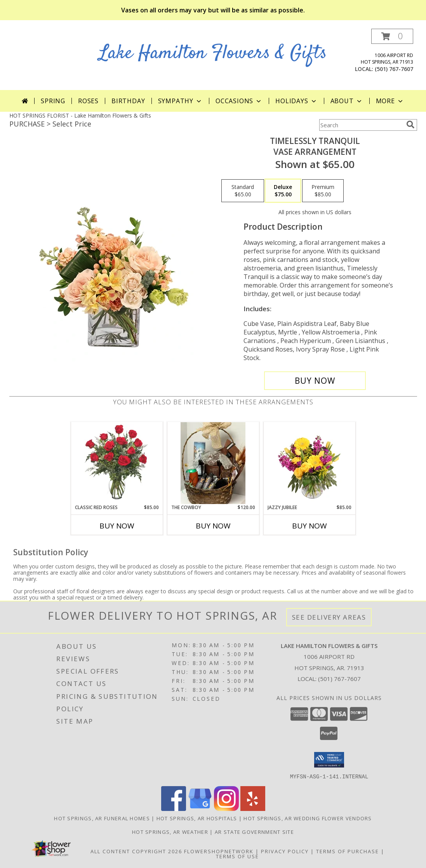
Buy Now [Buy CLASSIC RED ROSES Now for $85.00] (117, 526)
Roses (88, 101)
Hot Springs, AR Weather (170, 832)
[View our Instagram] (226, 808)
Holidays (296, 101)
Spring (53, 101)
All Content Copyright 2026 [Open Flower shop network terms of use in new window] (136, 851)
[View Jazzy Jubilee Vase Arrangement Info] (309, 463)
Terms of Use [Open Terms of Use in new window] (237, 856)
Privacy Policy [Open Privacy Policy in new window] (285, 851)
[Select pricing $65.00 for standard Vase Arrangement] (243, 191)
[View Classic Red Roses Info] (117, 463)
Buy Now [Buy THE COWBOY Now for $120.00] (213, 526)
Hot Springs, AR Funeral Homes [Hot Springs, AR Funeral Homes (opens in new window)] (102, 818)
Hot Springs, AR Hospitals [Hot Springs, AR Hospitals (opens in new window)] (197, 818)
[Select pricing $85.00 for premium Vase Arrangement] (323, 191)
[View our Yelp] (253, 808)
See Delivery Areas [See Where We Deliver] (329, 617)
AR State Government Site (254, 832)
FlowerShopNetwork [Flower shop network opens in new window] (219, 851)
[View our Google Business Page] (200, 808)
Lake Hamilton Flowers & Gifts (213, 53)
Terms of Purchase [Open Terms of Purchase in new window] (348, 851)
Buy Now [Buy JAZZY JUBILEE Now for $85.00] (310, 526)
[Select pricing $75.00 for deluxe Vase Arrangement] (283, 191)
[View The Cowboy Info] (213, 463)
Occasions (239, 101)
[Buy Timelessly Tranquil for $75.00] (315, 381)
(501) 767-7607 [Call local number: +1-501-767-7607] (394, 69)
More (390, 101)
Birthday (128, 101)
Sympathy (180, 101)
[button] (392, 36)
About (347, 101)
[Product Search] (361, 125)
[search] (410, 125)
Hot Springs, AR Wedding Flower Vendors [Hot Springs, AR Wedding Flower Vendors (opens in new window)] (308, 818)
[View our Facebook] (174, 808)
